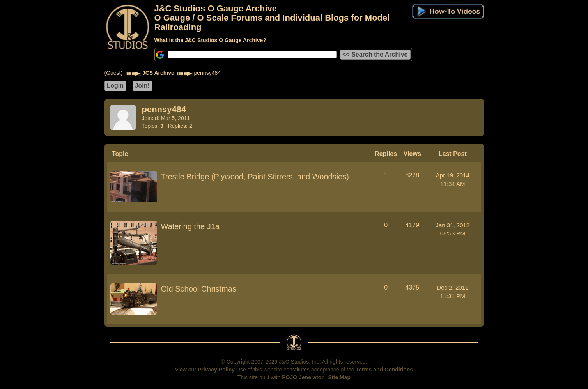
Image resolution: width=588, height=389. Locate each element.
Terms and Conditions (384, 370)
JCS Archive (158, 73)
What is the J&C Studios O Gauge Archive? (210, 40)
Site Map (340, 377)
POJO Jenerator (303, 377)
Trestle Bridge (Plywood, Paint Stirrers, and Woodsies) (255, 177)
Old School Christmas (199, 289)
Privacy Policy (216, 370)
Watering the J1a (190, 226)
